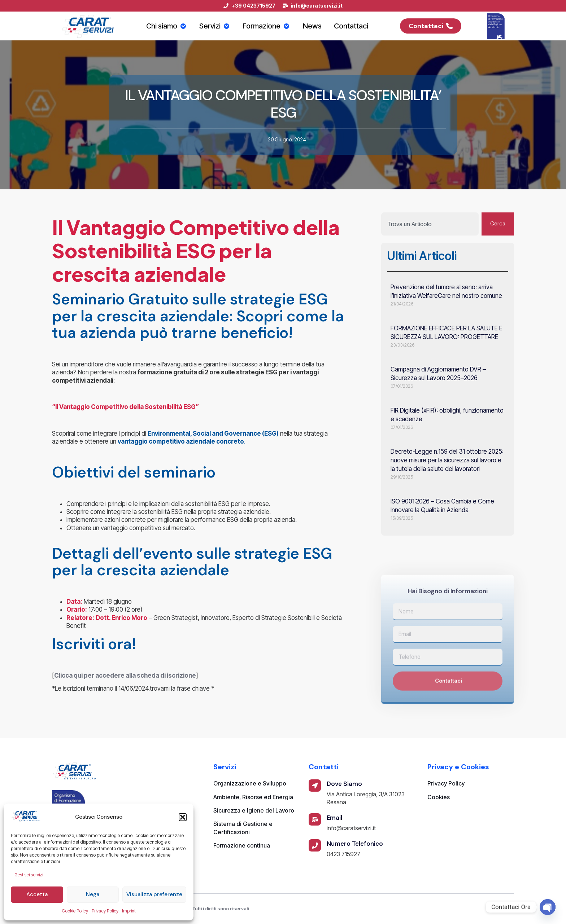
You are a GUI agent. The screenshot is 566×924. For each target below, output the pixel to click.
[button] (183, 817)
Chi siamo (165, 26)
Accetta (37, 894)
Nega (93, 894)
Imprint (129, 911)
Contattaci (354, 26)
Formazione (267, 26)
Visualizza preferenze (154, 894)
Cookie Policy (75, 911)
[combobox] (430, 224)
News (314, 26)
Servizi (214, 26)
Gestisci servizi (29, 875)
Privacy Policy (105, 911)
